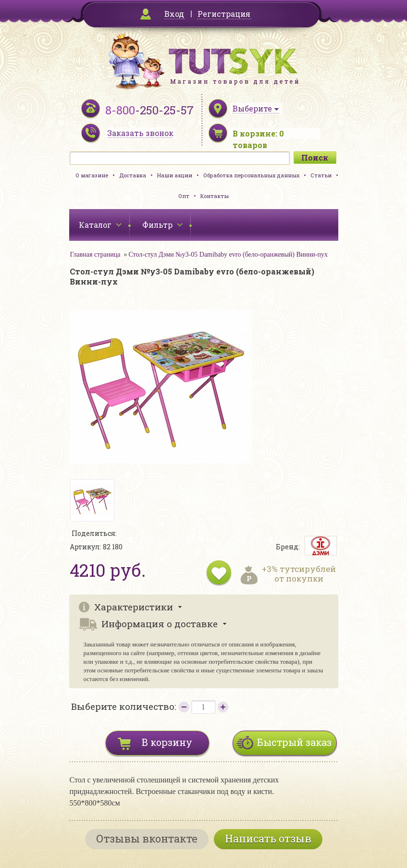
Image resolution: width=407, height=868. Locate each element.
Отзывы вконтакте (147, 838)
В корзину (167, 742)
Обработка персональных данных (251, 175)
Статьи (321, 175)
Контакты (215, 196)
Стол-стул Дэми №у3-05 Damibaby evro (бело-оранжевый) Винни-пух (228, 254)
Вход (174, 14)
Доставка (133, 175)
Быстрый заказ (294, 742)
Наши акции (175, 175)
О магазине (92, 175)
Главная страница (95, 254)
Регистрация (224, 14)
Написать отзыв (268, 838)
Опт (184, 196)
